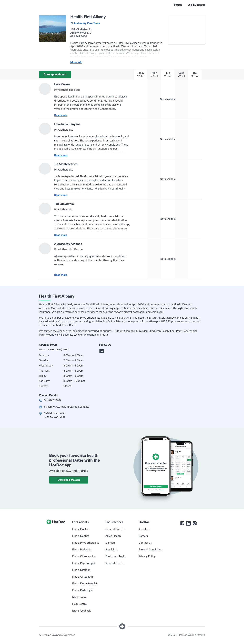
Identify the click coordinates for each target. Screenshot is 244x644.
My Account (79, 597)
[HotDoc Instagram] (195, 523)
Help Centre (79, 604)
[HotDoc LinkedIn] (188, 523)
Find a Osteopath (83, 577)
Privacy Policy (147, 556)
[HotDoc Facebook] (182, 523)
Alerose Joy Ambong (68, 244)
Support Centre (115, 563)
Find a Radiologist (83, 590)
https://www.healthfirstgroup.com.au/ (67, 407)
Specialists (112, 550)
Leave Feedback (81, 611)
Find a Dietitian (81, 570)
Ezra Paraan (62, 84)
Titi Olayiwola (64, 204)
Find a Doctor (80, 529)
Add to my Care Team (85, 23)
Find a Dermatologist (85, 584)
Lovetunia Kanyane (67, 124)
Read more (61, 115)
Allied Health (113, 536)
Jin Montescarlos (66, 164)
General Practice (115, 529)
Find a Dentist (81, 536)
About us (144, 529)
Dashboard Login (115, 556)
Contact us (145, 543)
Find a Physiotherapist (85, 543)
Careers (143, 536)
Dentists (110, 543)
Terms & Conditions (150, 550)
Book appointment (55, 74)
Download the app (69, 480)
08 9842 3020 (52, 400)
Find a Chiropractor (84, 556)
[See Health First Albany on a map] (187, 30)
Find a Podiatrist (82, 550)
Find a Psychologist (84, 563)
